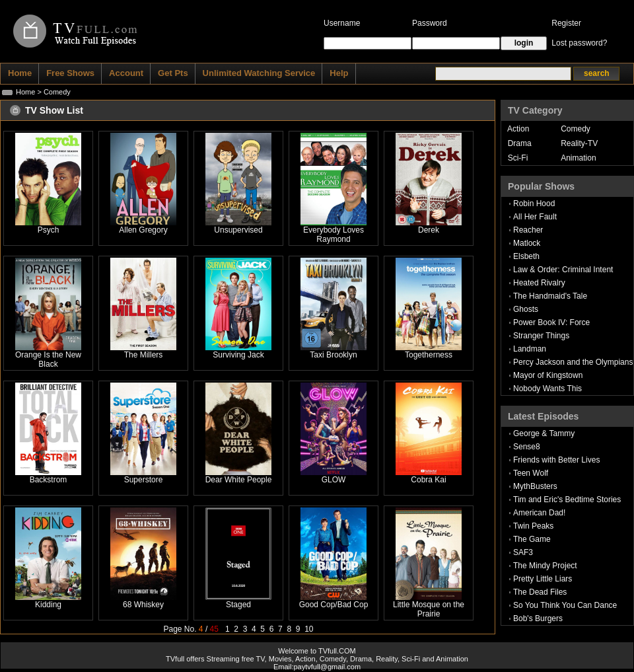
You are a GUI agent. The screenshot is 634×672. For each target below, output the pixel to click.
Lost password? (579, 43)
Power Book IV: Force (551, 322)
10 (309, 629)
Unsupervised (238, 230)
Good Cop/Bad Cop (334, 605)
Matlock (527, 243)
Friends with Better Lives (556, 460)
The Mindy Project (545, 566)
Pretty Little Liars (543, 579)
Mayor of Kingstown (548, 375)
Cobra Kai (428, 480)
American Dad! (539, 513)
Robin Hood (534, 204)
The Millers (144, 355)
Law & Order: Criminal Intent (563, 270)
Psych (49, 230)
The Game (532, 539)
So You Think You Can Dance (565, 605)
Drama (520, 143)
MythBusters (535, 486)
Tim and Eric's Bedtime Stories (567, 500)
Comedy (576, 129)
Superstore (144, 480)
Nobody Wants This (547, 389)
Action (518, 129)
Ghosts (526, 309)
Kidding (48, 605)
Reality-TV (579, 143)
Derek (429, 230)
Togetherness (429, 355)
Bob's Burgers (538, 618)
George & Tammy (544, 433)
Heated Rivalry (539, 283)
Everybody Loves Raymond (334, 235)
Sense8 (527, 447)
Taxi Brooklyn (333, 355)
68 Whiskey (143, 605)
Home (25, 92)
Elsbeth (526, 256)
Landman (530, 349)
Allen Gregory (143, 230)
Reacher (528, 230)
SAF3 (523, 552)
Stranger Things (541, 336)
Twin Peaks (533, 526)
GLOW (334, 480)
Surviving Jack (238, 355)
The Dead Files (540, 592)
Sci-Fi (518, 158)
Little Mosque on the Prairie (429, 609)
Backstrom (49, 480)
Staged (238, 605)
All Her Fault (535, 217)
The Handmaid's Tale (550, 296)
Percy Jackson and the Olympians (573, 362)
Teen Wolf (531, 473)
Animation (578, 158)
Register (566, 23)
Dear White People (239, 480)
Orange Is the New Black (48, 359)
